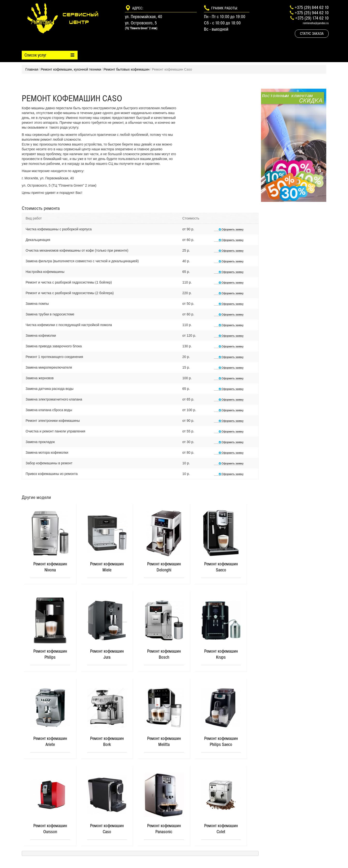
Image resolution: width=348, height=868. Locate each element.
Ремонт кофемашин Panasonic (164, 829)
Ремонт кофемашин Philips (50, 654)
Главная (32, 69)
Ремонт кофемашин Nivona (50, 567)
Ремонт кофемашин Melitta (164, 742)
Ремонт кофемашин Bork (107, 742)
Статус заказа (312, 33)
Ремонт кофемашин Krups (221, 654)
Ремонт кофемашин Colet (221, 829)
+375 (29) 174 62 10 (312, 18)
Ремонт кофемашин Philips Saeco (221, 742)
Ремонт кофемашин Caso (107, 829)
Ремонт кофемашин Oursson (50, 829)
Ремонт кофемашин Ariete (50, 742)
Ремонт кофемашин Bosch (164, 654)
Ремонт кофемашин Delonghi (164, 567)
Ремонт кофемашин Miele (107, 567)
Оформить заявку (229, 229)
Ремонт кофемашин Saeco (221, 567)
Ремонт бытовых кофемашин (126, 69)
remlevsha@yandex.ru (316, 23)
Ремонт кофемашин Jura (107, 654)
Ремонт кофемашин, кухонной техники (71, 69)
